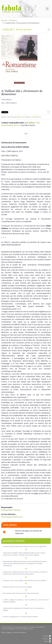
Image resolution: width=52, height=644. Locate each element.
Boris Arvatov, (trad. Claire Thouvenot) (21, 593)
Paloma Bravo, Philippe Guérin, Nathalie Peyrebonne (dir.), (24, 554)
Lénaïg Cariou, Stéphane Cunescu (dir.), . (25, 573)
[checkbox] (49, 30)
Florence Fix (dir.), (25, 580)
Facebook (46, 639)
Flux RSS (47, 636)
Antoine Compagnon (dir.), (20, 617)
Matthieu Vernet (21, 117)
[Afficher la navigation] (47, 9)
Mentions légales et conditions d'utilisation (14, 632)
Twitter (47, 641)
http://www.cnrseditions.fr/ (12, 517)
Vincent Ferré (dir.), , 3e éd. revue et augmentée (25, 546)
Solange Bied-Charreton (11, 510)
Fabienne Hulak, (17, 587)
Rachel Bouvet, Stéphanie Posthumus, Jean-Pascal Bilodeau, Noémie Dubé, (25, 563)
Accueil (4, 20)
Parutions (13, 20)
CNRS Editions (36, 117)
